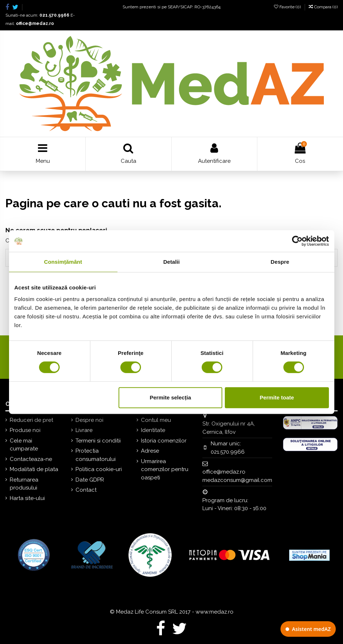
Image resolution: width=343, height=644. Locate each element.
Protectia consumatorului (96, 455)
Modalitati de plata (34, 469)
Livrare (84, 430)
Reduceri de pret (31, 420)
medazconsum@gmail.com (237, 480)
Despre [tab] (280, 262)
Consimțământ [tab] (63, 262)
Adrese (150, 451)
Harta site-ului (27, 498)
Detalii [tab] (172, 262)
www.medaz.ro (215, 612)
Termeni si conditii (98, 441)
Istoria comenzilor (164, 441)
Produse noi (25, 430)
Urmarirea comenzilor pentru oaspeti (165, 469)
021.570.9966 (54, 15)
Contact (86, 490)
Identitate (153, 430)
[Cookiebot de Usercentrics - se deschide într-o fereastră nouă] (297, 241)
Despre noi (89, 420)
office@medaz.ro (35, 24)
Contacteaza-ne (31, 459)
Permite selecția (170, 397)
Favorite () (288, 7)
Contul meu (156, 420)
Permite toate (277, 397)
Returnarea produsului (24, 484)
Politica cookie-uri (99, 469)
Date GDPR (90, 480)
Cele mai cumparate (24, 445)
